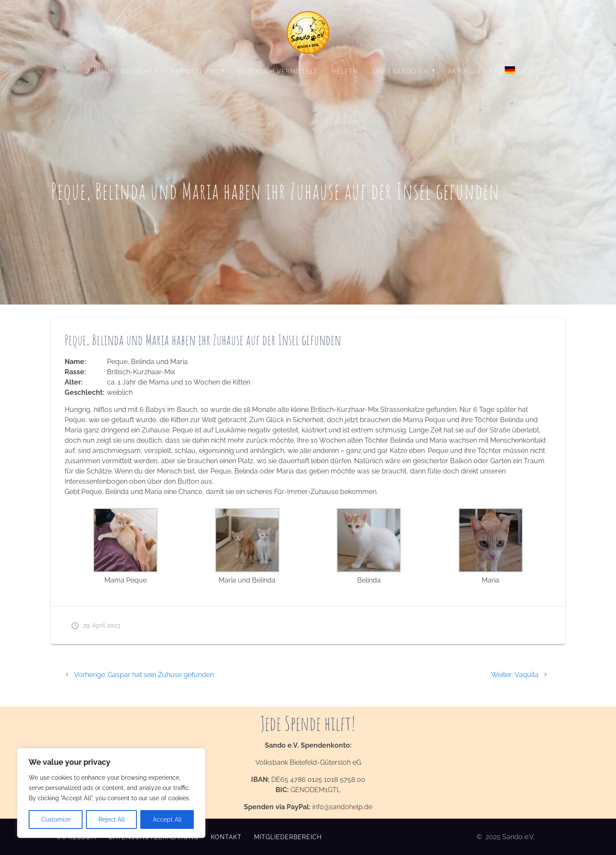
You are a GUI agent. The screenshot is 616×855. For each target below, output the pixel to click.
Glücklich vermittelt (277, 71)
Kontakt (226, 837)
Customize (56, 819)
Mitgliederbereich (288, 837)
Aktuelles (467, 71)
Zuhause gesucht (120, 71)
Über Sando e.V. (401, 71)
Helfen (345, 71)
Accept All (167, 819)
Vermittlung (195, 71)
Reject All (112, 819)
